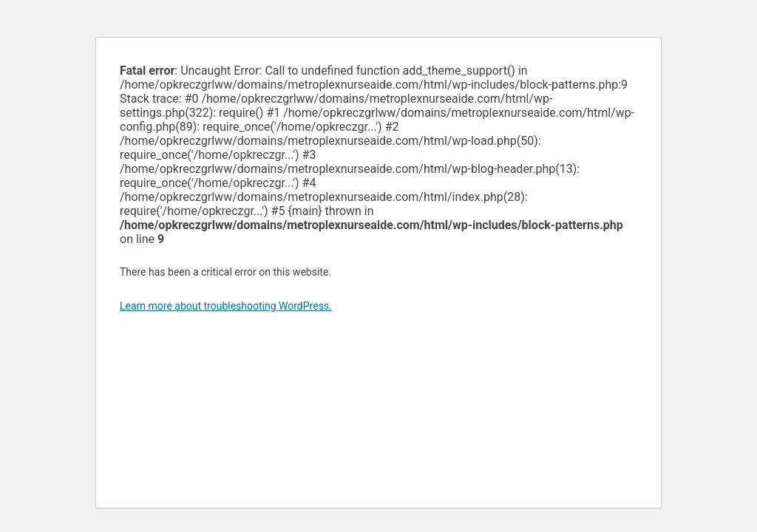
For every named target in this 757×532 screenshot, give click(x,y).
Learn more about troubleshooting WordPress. (226, 306)
